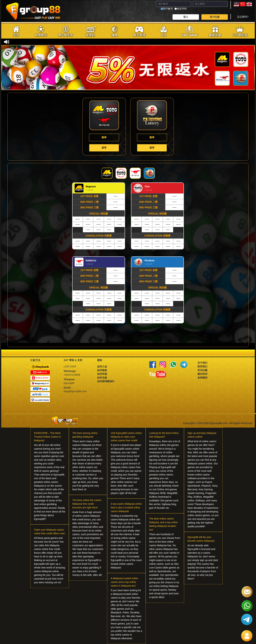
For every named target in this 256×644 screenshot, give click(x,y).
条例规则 (202, 378)
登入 (186, 17)
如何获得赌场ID (106, 381)
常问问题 (202, 370)
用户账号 (167, 9)
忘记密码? (243, 17)
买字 (104, 148)
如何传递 (102, 374)
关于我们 (202, 363)
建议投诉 (202, 374)
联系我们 (202, 366)
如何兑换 (102, 378)
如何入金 (102, 366)
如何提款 (102, 370)
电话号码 (181, 9)
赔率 (104, 137)
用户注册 (215, 17)
